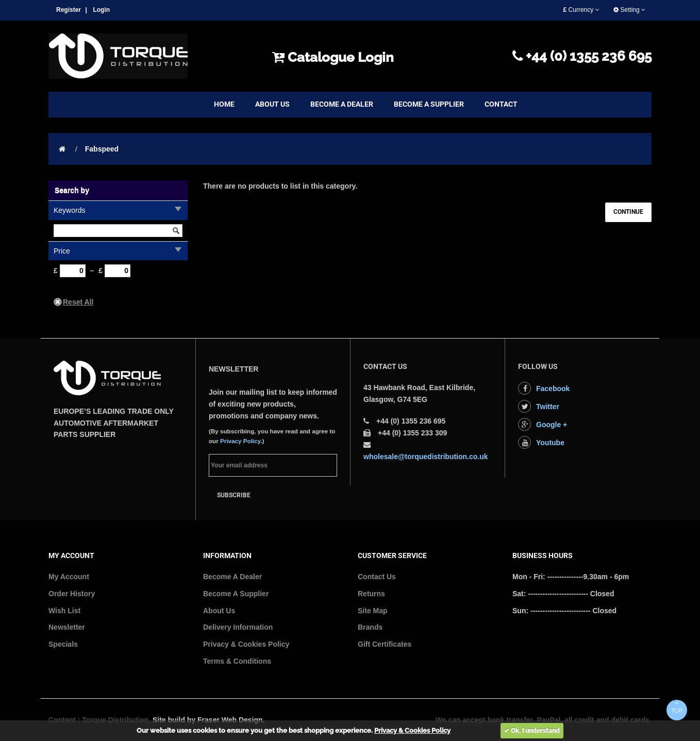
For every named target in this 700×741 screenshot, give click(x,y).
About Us (219, 611)
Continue (628, 212)
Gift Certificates (385, 644)
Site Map (373, 611)
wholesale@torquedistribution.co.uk (426, 457)
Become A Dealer (232, 577)
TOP (677, 707)
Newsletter (67, 627)
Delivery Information (238, 627)
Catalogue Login (333, 57)
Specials (63, 644)
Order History (72, 594)
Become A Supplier (236, 594)
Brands (370, 627)
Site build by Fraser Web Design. (209, 720)
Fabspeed (102, 149)
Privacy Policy (240, 441)
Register (69, 10)
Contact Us (377, 577)
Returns (371, 594)
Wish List (64, 611)
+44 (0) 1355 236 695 (582, 56)
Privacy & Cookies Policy (246, 644)
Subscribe (234, 495)
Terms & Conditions (237, 661)
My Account (69, 577)
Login (101, 10)
